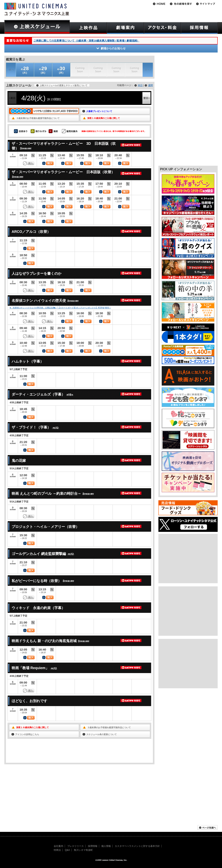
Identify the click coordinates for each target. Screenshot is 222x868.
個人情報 (106, 846)
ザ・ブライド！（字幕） (31, 427)
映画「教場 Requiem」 (30, 668)
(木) (61, 70)
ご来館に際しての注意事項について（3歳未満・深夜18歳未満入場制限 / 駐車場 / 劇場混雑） (86, 41)
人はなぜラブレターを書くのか (37, 274)
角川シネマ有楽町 (83, 850)
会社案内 (58, 846)
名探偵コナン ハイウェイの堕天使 (39, 301)
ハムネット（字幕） (28, 361)
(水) (43, 70)
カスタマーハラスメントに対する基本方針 (137, 846)
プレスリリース (75, 846)
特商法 (57, 850)
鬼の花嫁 (19, 461)
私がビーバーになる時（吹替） (37, 581)
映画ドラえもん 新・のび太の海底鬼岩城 (44, 641)
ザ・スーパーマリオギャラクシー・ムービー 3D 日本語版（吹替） (64, 146)
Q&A (67, 850)
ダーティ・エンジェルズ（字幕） (38, 394)
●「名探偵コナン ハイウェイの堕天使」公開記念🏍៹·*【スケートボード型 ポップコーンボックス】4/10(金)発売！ (60, 308)
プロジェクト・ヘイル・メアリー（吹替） (45, 527)
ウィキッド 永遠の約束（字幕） (38, 608)
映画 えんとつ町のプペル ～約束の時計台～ (46, 494)
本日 (140, 85)
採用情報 (93, 846)
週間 (151, 85)
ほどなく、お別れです (29, 701)
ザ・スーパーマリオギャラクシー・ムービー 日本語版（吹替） (63, 172)
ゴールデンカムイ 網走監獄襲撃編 (39, 554)
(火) (25, 70)
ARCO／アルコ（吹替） (31, 232)
